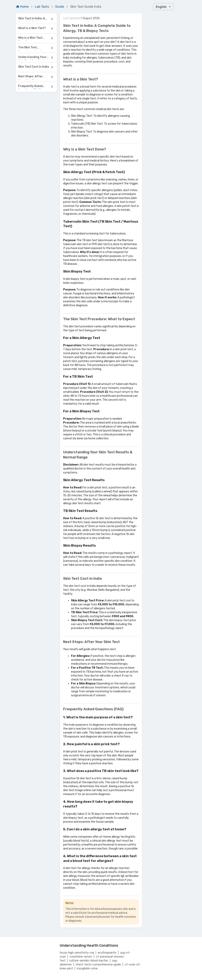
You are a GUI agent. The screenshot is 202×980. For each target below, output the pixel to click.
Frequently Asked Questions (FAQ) (30, 87)
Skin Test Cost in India (34, 67)
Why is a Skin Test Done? (30, 38)
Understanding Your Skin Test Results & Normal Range (32, 58)
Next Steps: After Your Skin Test (30, 77)
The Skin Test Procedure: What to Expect (32, 48)
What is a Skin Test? (32, 28)
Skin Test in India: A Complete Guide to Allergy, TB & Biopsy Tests (32, 19)
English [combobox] (161, 7)
